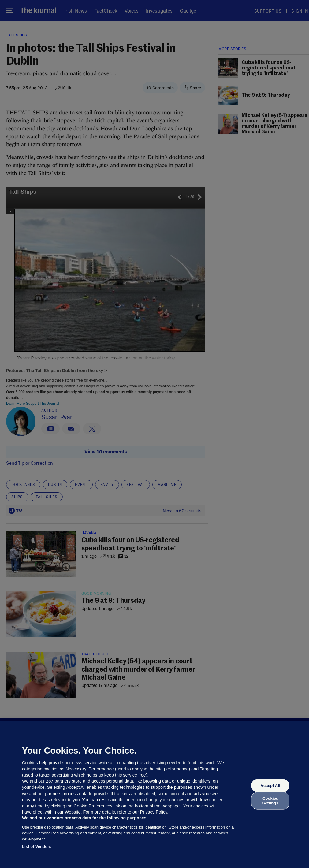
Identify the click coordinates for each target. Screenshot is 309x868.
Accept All (270, 786)
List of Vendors (37, 846)
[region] (154, 794)
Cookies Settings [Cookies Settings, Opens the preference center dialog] (270, 801)
